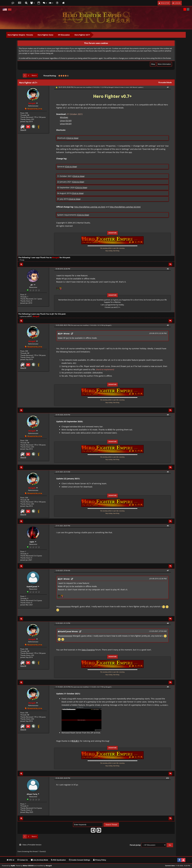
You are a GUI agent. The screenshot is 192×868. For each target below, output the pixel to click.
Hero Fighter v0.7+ (82, 35)
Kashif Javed (32, 587)
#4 (168, 415)
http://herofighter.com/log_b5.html (125, 207)
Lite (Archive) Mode (40, 860)
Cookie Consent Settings (79, 860)
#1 (168, 87)
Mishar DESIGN (28, 866)
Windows (64, 117)
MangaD (111, 87)
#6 (168, 526)
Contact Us (23, 860)
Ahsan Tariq (32, 794)
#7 (168, 570)
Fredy (22, 260)
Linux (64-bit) (66, 124)
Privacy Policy (100, 860)
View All (23, 130)
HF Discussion (64, 35)
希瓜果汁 (76, 741)
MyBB (13, 866)
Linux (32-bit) (66, 121)
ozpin (32, 542)
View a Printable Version (32, 845)
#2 (168, 269)
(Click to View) (72, 138)
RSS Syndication (58, 860)
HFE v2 (10, 860)
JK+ (32, 285)
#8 (168, 623)
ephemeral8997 (26, 316)
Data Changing (88, 650)
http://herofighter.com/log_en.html (90, 207)
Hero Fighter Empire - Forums (20, 35)
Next (34, 75)
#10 (167, 778)
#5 (168, 472)
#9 (168, 687)
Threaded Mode (165, 82)
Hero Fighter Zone (45, 35)
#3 (168, 325)
